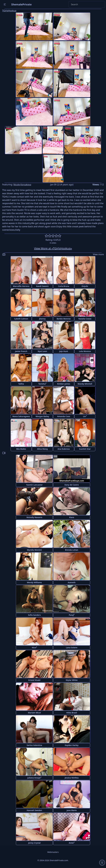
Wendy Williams (34, 582)
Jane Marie (72, 810)
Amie (72, 843)
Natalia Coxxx (85, 319)
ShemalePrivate (21, 4)
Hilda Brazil (72, 713)
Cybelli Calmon (21, 319)
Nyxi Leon (42, 351)
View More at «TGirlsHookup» (53, 248)
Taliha (21, 384)
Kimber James (64, 384)
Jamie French (21, 351)
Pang (72, 615)
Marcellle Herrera (21, 286)
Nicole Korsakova (22, 185)
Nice (34, 647)
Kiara (72, 517)
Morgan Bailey (42, 416)
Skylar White (72, 680)
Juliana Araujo (34, 778)
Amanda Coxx (64, 416)
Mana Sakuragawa (21, 416)
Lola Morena (85, 351)
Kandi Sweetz (42, 286)
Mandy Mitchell (85, 384)
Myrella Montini (34, 550)
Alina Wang (42, 449)
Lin (85, 416)
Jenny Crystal (34, 843)
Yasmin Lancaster (34, 485)
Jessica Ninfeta (72, 778)
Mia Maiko (21, 449)
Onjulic (85, 286)
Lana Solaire (72, 648)
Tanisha (42, 384)
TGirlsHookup (9, 11)
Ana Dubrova (64, 449)
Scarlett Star (85, 449)
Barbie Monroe (64, 319)
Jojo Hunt (64, 351)
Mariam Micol (34, 713)
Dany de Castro (72, 485)
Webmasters (53, 852)
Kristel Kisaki (34, 680)
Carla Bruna (64, 286)
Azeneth (72, 582)
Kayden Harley (72, 745)
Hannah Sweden (34, 810)
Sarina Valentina (34, 745)
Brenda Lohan (72, 550)
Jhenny (42, 319)
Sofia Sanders (34, 615)
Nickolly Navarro (34, 517)
